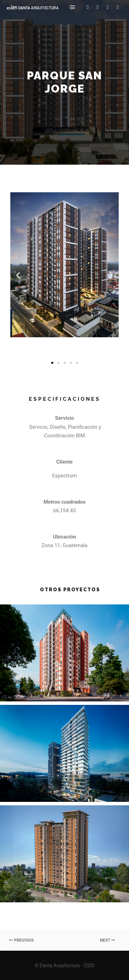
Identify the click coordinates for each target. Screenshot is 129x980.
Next (107, 940)
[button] (52, 363)
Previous (21, 940)
